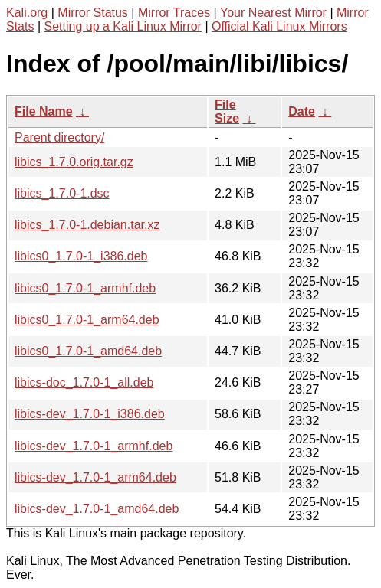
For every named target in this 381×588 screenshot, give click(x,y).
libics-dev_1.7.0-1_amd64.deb (97, 509)
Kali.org (27, 13)
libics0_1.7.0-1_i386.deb (81, 256)
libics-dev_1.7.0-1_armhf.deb (94, 446)
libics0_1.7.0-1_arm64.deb (87, 320)
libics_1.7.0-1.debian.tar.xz (87, 225)
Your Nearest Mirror (273, 13)
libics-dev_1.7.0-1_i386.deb (90, 414)
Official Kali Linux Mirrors (279, 26)
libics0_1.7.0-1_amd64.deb (88, 351)
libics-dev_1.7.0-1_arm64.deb (95, 477)
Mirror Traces (174, 13)
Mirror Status (93, 13)
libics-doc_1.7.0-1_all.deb (84, 382)
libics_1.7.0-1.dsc (62, 193)
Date (302, 111)
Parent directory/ (59, 137)
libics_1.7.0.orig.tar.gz (74, 162)
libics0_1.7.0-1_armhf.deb (85, 288)
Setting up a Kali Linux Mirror (123, 26)
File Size (227, 111)
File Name (44, 111)
